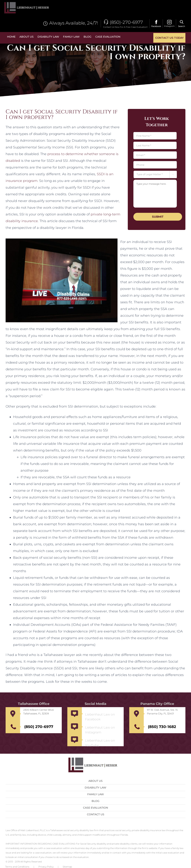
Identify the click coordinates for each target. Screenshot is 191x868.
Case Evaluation (95, 808)
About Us (95, 781)
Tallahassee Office (34, 704)
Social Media (95, 704)
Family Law (96, 794)
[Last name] (155, 145)
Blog (95, 801)
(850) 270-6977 (39, 727)
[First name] (155, 136)
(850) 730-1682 (162, 727)
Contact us (96, 814)
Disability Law (95, 788)
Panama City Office (157, 704)
